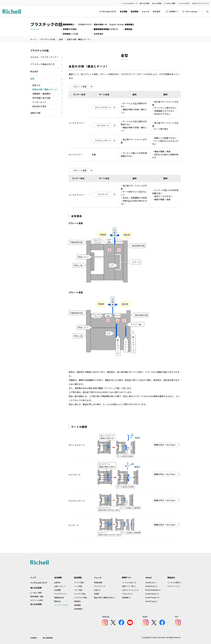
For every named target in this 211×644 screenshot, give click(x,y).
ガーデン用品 (79, 582)
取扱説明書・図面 (37, 596)
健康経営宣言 (59, 597)
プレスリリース (100, 586)
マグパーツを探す (37, 600)
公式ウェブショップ (199, 3)
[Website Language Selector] (193, 11)
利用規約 (34, 638)
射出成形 (34, 71)
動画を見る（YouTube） (165, 445)
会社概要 (57, 590)
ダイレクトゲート (103, 107)
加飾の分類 (35, 113)
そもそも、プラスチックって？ (44, 57)
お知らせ (97, 590)
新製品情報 (98, 582)
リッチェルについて (108, 11)
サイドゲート (103, 125)
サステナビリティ (61, 594)
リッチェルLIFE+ (184, 3)
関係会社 (57, 601)
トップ (33, 577)
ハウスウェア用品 (81, 597)
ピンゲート (103, 194)
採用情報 (172, 11)
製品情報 (135, 11)
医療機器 (77, 605)
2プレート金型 (80, 87)
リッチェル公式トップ (129, 3)
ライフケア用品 (80, 594)
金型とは (36, 85)
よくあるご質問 (170, 3)
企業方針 (57, 582)
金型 (32, 79)
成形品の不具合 (39, 106)
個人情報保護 (48, 638)
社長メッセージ (60, 586)
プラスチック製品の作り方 (42, 64)
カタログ (157, 11)
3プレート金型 (80, 170)
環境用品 (77, 601)
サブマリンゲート (103, 141)
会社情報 (124, 11)
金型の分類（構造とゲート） (45, 89)
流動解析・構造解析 (41, 94)
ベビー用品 (78, 590)
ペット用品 (78, 586)
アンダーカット (39, 102)
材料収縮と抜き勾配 (41, 98)
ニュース (146, 11)
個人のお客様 (145, 3)
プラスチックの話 (61, 605)
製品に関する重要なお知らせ (105, 597)
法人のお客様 (157, 3)
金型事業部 (78, 609)
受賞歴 (96, 594)
